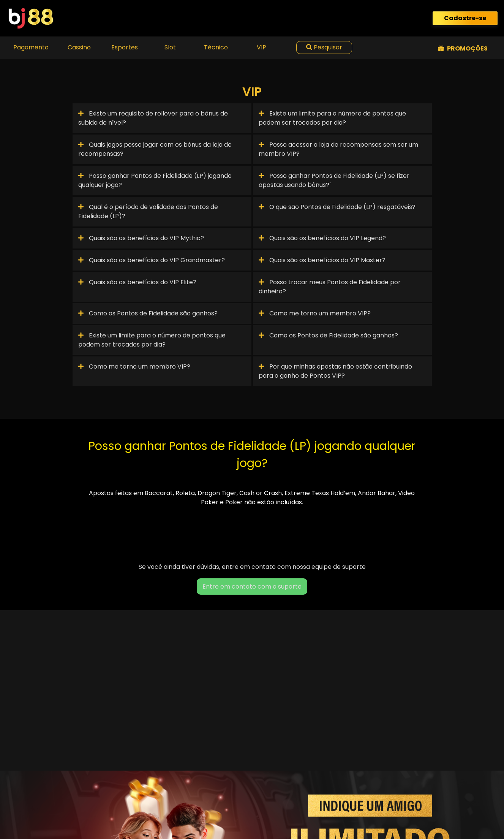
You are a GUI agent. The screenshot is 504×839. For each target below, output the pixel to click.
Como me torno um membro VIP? (315, 313)
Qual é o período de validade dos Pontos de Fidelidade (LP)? (148, 211)
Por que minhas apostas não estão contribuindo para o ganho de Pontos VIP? (335, 371)
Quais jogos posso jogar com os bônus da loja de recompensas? (155, 149)
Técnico (216, 47)
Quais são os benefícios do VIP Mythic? (141, 238)
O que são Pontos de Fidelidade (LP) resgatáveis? (337, 207)
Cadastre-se (465, 18)
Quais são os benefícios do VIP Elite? (137, 282)
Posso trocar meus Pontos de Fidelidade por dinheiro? (330, 287)
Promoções (463, 48)
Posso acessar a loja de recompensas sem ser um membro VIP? (338, 149)
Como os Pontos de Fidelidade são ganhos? (148, 313)
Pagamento (31, 47)
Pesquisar (324, 47)
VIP (261, 47)
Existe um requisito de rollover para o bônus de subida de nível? (153, 118)
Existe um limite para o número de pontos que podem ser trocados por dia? (332, 118)
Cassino (79, 47)
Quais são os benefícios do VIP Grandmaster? (152, 260)
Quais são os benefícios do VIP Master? (322, 260)
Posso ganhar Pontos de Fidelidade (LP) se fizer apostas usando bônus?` (334, 180)
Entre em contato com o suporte (252, 587)
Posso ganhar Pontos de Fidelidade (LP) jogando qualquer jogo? (155, 180)
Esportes (125, 47)
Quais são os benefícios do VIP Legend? (322, 238)
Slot (170, 47)
